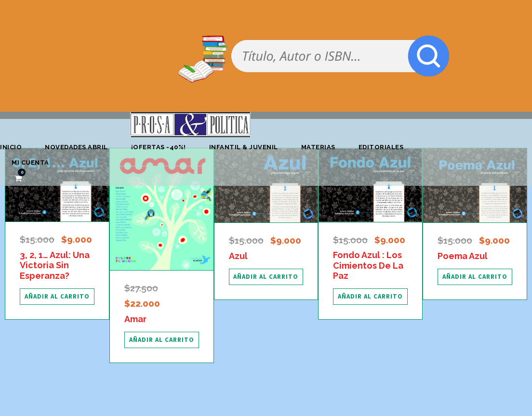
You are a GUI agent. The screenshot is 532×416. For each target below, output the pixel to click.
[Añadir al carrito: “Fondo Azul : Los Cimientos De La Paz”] (370, 297)
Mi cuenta (30, 162)
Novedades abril (76, 147)
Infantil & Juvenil (244, 147)
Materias (318, 147)
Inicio (11, 147)
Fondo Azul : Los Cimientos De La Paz (368, 265)
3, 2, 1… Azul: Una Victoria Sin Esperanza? (55, 265)
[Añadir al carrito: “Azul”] (266, 277)
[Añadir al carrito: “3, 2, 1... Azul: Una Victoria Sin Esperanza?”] (57, 297)
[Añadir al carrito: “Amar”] (162, 340)
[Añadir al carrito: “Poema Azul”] (475, 277)
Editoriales (381, 147)
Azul (238, 256)
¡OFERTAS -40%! (159, 147)
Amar (135, 319)
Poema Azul (463, 256)
